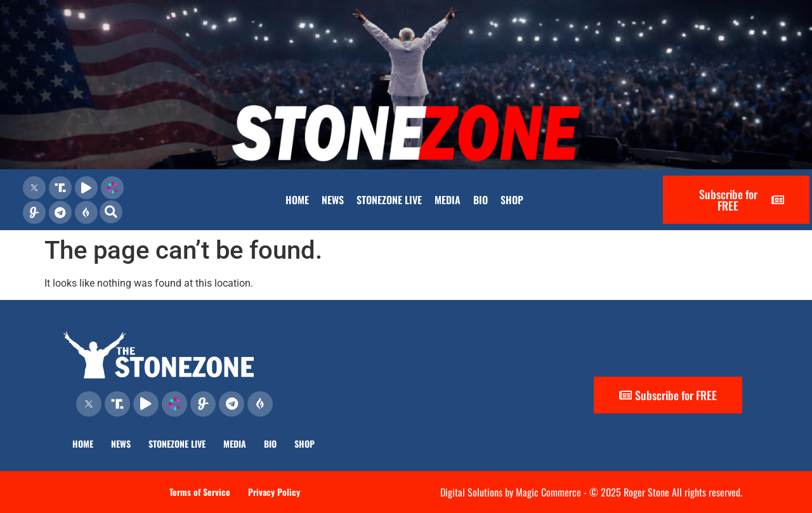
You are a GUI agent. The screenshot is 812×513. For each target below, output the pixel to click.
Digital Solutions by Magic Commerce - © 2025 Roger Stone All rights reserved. (591, 492)
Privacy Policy (274, 492)
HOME (297, 200)
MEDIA (448, 200)
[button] (111, 212)
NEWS (333, 200)
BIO (481, 200)
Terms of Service (200, 492)
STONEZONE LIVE (389, 200)
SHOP (512, 200)
